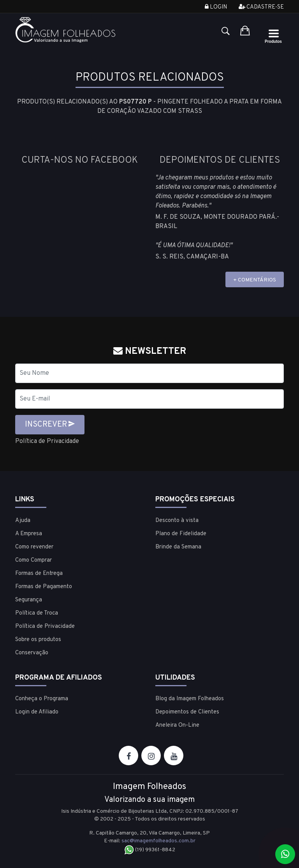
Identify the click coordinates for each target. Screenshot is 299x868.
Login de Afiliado (37, 712)
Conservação (32, 653)
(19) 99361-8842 (150, 850)
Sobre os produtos (38, 640)
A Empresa (29, 534)
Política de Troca (37, 613)
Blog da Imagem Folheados (190, 699)
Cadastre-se (261, 7)
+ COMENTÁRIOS (255, 280)
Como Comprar (33, 560)
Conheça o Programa (42, 699)
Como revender (34, 547)
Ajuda (23, 521)
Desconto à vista (177, 521)
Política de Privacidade (47, 441)
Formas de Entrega (39, 574)
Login (216, 7)
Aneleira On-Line (177, 725)
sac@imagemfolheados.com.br (158, 841)
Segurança (29, 600)
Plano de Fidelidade (181, 534)
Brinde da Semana (178, 547)
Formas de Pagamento (44, 587)
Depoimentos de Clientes (187, 712)
